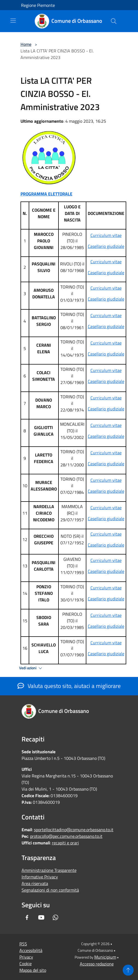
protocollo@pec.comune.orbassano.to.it (66, 836)
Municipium (105, 957)
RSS (23, 944)
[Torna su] (128, 970)
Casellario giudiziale (106, 246)
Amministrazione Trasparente (49, 870)
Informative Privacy (40, 877)
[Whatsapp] (55, 917)
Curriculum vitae (106, 235)
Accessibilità (31, 950)
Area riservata (35, 883)
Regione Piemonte (38, 5)
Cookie (26, 964)
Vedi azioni (31, 668)
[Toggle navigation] (13, 21)
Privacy (26, 957)
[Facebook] (27, 917)
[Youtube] (41, 917)
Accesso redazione (97, 964)
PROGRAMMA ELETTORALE (46, 194)
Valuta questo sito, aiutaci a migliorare (69, 686)
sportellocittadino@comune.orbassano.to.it (74, 830)
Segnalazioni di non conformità (50, 890)
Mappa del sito (33, 970)
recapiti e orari (65, 843)
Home (26, 44)
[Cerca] (114, 21)
